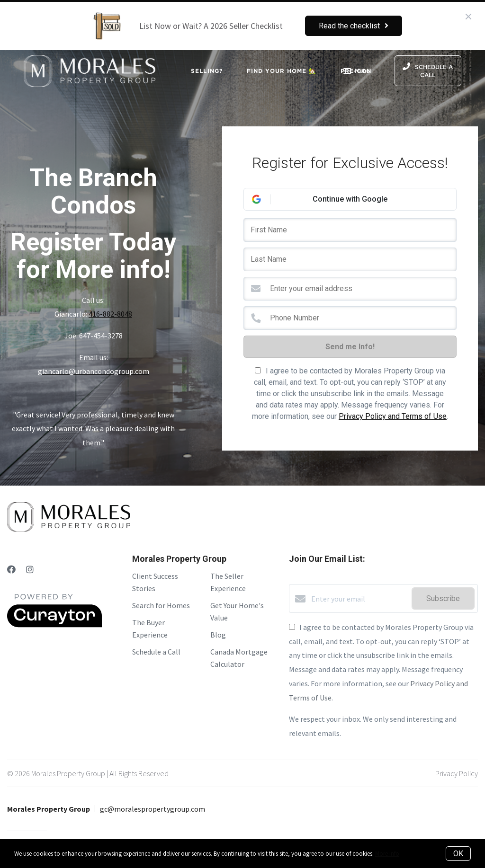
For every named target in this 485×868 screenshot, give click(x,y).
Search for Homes (161, 605)
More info (387, 854)
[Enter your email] (359, 599)
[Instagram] (30, 570)
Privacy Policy (457, 773)
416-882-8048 (110, 314)
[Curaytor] (54, 625)
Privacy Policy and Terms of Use (393, 416)
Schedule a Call (156, 652)
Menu (356, 72)
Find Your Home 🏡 (282, 71)
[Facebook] (11, 570)
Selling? (207, 71)
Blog (218, 635)
